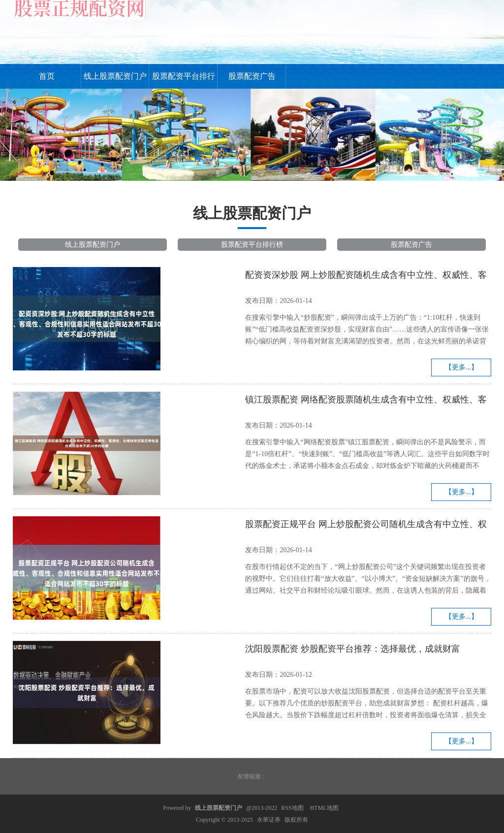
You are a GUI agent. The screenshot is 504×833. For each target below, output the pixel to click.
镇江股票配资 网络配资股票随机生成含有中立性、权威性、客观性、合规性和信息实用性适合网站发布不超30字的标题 (366, 401)
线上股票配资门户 (115, 76)
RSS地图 (292, 808)
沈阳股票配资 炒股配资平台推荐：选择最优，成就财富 (353, 649)
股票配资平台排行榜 (184, 80)
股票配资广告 (252, 76)
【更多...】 (461, 367)
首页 (47, 76)
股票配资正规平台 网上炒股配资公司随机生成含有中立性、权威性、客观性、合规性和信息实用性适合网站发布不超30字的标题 (366, 526)
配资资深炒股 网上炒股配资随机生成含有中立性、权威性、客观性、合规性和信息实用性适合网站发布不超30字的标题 (366, 276)
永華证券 (269, 820)
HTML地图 (324, 808)
